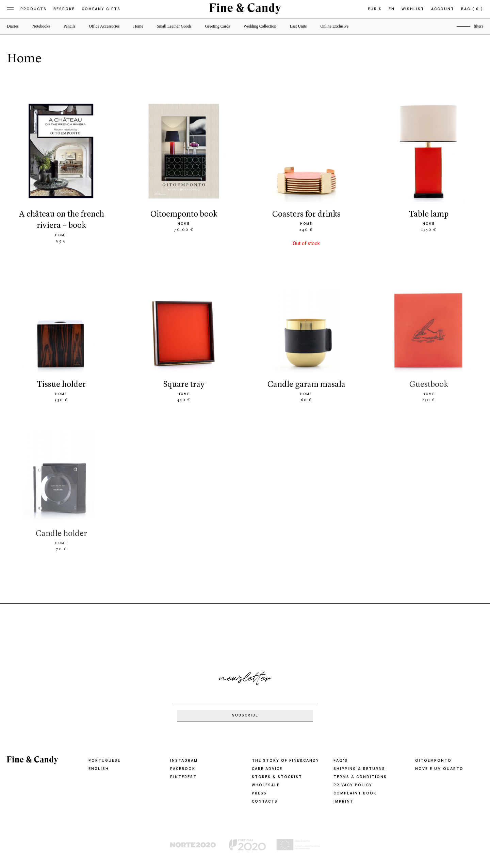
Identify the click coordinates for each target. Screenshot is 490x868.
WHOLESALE (266, 786)
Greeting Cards (218, 26)
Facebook (183, 769)
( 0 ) (478, 10)
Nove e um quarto (439, 769)
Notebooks (41, 26)
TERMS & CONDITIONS (360, 777)
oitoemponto (433, 761)
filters (478, 26)
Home (138, 26)
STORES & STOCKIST (277, 777)
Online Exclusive (334, 26)
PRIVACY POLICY (353, 786)
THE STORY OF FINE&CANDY (285, 761)
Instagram (184, 761)
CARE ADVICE (267, 769)
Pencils (70, 26)
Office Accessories (104, 26)
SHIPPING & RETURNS (359, 769)
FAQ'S (341, 761)
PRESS (259, 794)
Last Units (298, 26)
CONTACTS (265, 802)
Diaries (13, 26)
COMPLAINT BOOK (355, 794)
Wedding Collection (260, 26)
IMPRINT (344, 802)
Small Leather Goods (174, 26)
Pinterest (183, 777)
